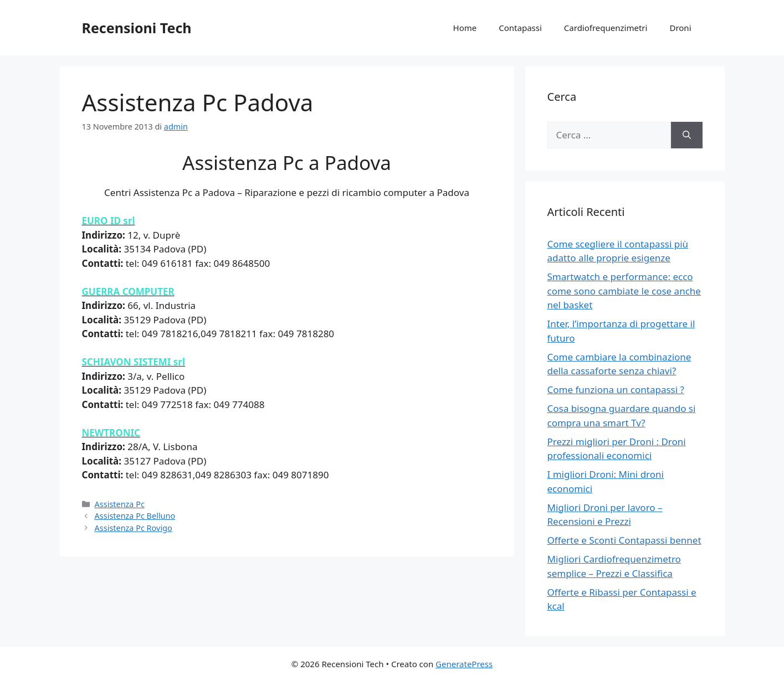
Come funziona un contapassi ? (616, 389)
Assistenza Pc (120, 504)
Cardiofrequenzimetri (606, 28)
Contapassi (520, 28)
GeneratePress (464, 664)
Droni (680, 28)
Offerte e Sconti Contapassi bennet (624, 540)
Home (465, 28)
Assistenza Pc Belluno (135, 516)
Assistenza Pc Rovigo (134, 528)
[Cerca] (687, 135)
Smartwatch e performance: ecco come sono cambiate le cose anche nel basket (624, 291)
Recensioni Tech (137, 28)
